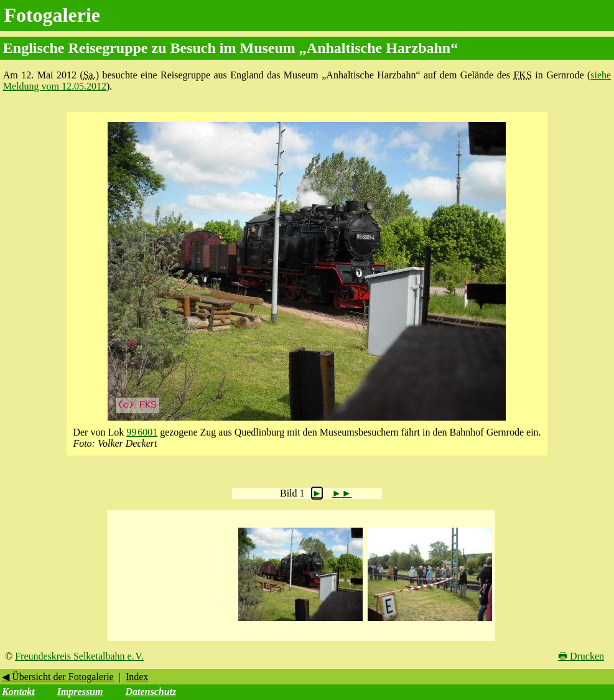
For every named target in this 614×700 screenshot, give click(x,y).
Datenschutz (151, 692)
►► (342, 493)
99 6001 (142, 432)
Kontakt (18, 692)
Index (137, 677)
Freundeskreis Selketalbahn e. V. (79, 656)
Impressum (80, 692)
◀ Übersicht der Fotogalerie (58, 677)
